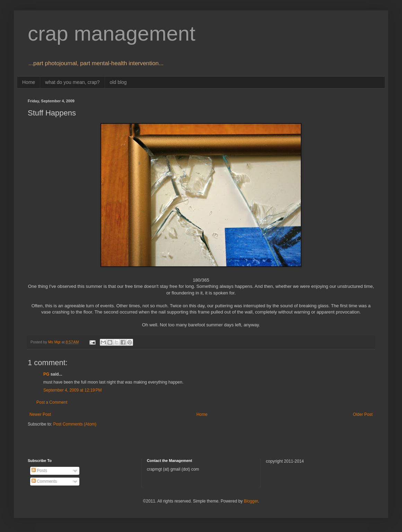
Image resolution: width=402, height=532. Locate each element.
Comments (44, 481)
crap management (112, 33)
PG (46, 374)
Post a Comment (52, 402)
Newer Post (40, 414)
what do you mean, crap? (72, 82)
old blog (118, 82)
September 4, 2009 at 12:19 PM (72, 390)
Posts (39, 471)
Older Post (363, 414)
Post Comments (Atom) (75, 424)
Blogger (251, 501)
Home (29, 82)
